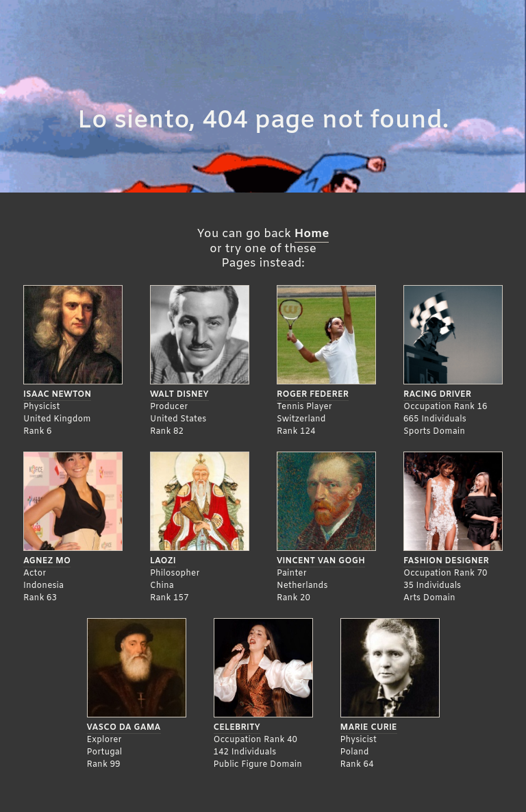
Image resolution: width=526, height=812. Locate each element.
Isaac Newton (57, 395)
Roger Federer (313, 395)
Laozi (163, 561)
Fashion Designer (446, 561)
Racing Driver (437, 395)
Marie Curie (369, 728)
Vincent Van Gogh (321, 561)
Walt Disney (179, 395)
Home (312, 234)
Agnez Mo (47, 561)
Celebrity (237, 728)
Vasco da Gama (124, 728)
